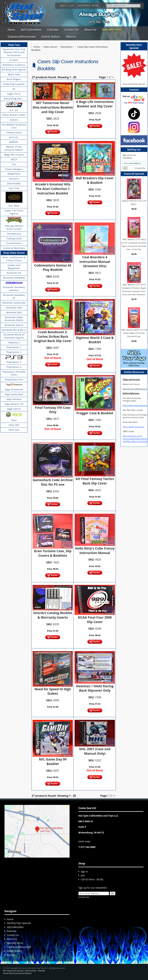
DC (14, 89)
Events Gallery (51, 37)
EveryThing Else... (14, 99)
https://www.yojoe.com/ (133, 427)
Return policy (31, 971)
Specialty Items (112, 30)
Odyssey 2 (14, 342)
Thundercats (14, 234)
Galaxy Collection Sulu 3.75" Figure (134, 202)
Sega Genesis (14, 399)
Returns (71, 37)
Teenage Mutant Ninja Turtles (14, 227)
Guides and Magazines (14, 267)
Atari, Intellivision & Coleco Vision (14, 259)
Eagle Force (14, 94)
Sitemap (41, 971)
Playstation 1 (14, 347)
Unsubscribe (140, 168)
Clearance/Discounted (22, 37)
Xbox (14, 420)
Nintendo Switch (14, 325)
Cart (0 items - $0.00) (88, 6)
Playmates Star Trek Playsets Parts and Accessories (14, 52)
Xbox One (14, 430)
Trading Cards (14, 238)
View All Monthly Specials (134, 84)
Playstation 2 (14, 352)
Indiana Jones (14, 132)
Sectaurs (14, 179)
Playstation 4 (14, 367)
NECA (14, 159)
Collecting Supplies (14, 84)
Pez (14, 164)
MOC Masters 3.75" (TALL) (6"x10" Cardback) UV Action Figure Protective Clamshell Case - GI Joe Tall (134, 244)
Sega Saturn (14, 409)
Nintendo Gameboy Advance (14, 289)
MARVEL (14, 142)
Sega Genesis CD (14, 404)
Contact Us (72, 30)
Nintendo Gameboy (14, 278)
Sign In (64, 6)
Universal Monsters (14, 248)
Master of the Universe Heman (14, 148)
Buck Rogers (14, 79)
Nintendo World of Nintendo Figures (14, 336)
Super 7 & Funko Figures (14, 212)
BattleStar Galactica (14, 65)
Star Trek (14, 188)
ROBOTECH (14, 174)
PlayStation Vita (14, 379)
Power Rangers (14, 169)
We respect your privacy (13, 971)
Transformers (14, 243)
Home (11, 30)
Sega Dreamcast (14, 389)
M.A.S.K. (14, 137)
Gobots (14, 120)
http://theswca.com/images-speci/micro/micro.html (135, 416)
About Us (90, 30)
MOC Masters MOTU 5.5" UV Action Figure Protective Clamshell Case (134, 333)
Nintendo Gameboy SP (14, 297)
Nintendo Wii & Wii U (14, 330)
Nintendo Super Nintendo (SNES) (14, 319)
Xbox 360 (14, 425)
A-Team (14, 60)
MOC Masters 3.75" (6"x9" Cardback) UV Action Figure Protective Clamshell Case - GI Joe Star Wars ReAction (134, 290)
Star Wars (14, 206)
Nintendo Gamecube (14, 303)
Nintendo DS (14, 273)
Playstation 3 (14, 362)
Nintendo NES (14, 312)
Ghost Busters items (14, 115)
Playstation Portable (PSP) (14, 373)
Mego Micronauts (14, 155)
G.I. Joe (14, 110)
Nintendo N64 (14, 308)
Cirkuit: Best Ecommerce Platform (17, 973)
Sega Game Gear (14, 394)
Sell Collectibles (31, 30)
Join (72, 6)
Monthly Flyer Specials (19, 923)
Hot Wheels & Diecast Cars (14, 126)
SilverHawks (14, 183)
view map (84, 841)
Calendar (53, 30)
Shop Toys (14, 45)
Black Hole (14, 74)
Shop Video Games (14, 253)
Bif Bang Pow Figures (14, 70)
